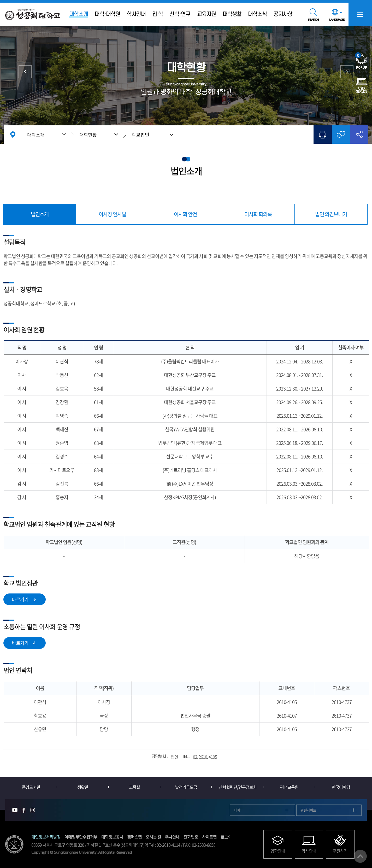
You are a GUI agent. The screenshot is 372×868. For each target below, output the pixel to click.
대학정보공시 (112, 837)
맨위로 (360, 856)
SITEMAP (360, 14)
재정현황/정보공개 (347, 72)
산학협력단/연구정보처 (238, 787)
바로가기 (20, 599)
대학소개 (36, 135)
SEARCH (313, 20)
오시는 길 (153, 837)
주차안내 (172, 837)
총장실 (25, 72)
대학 (237, 810)
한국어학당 (341, 787)
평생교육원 (289, 787)
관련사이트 (308, 810)
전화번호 (191, 837)
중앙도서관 (31, 787)
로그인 (226, 837)
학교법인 (140, 135)
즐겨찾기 (341, 135)
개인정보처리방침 (46, 837)
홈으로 (13, 135)
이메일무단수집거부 (81, 837)
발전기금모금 (186, 787)
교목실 (134, 787)
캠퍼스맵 (134, 837)
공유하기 (359, 135)
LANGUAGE (337, 20)
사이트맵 (209, 837)
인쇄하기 (323, 135)
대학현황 (88, 135)
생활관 (83, 787)
